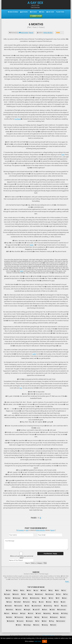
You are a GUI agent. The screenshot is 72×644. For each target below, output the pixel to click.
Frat (37, 621)
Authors (24, 12)
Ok (45, 641)
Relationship (35, 598)
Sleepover (54, 617)
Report (31, 33)
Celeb (52, 610)
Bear (64, 598)
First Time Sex (35, 7)
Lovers (64, 606)
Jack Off (36, 610)
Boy (51, 590)
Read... (67, 582)
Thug (51, 621)
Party (25, 598)
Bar (57, 590)
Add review (24, 33)
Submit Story (36, 16)
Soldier (9, 617)
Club (27, 606)
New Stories (13, 12)
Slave (45, 610)
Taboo (18, 625)
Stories (33, 12)
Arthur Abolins (48, 33)
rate (27, 530)
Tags (42, 12)
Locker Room (37, 606)
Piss (66, 594)
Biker (44, 621)
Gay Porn (60, 12)
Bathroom (39, 594)
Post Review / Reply (50, 554)
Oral (57, 606)
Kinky (37, 617)
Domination (61, 621)
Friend (43, 590)
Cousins (20, 621)
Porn (51, 598)
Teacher (27, 602)
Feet (23, 594)
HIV (58, 598)
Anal (56, 602)
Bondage (27, 625)
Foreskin (8, 606)
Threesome (19, 617)
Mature (15, 613)
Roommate (62, 610)
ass (21, 388)
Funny (9, 602)
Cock (9, 590)
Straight (27, 610)
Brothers (10, 610)
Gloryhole (11, 621)
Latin (63, 602)
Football (18, 602)
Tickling (64, 613)
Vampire (29, 621)
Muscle (16, 594)
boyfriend (18, 119)
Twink (38, 613)
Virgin (23, 613)
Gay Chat (50, 12)
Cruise (45, 617)
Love (36, 590)
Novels (53, 625)
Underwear (50, 594)
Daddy (56, 613)
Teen (59, 594)
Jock (41, 602)
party (22, 271)
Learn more (38, 641)
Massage (17, 598)
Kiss (29, 590)
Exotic (63, 617)
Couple (7, 594)
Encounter (18, 606)
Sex (22, 590)
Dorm (7, 613)
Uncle (31, 613)
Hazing (45, 625)
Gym (44, 598)
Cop (34, 602)
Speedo (29, 617)
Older (8, 598)
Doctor (18, 610)
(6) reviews (20, 530)
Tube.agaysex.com (48, 636)
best (63, 155)
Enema (36, 625)
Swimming (48, 606)
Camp (49, 602)
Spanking (47, 613)
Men (16, 590)
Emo (64, 590)
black (32, 245)
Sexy (30, 594)
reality (34, 354)
